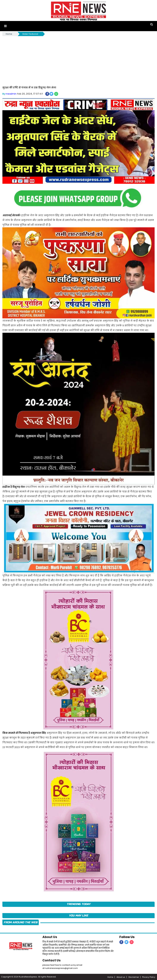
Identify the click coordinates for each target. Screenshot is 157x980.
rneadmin (11, 94)
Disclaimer (134, 977)
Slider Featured (30, 34)
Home (9, 34)
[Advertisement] (78, 61)
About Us (50, 937)
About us (121, 977)
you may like (78, 915)
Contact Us (52, 960)
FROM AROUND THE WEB (21, 922)
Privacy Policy (149, 977)
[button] (5, 26)
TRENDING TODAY (78, 904)
